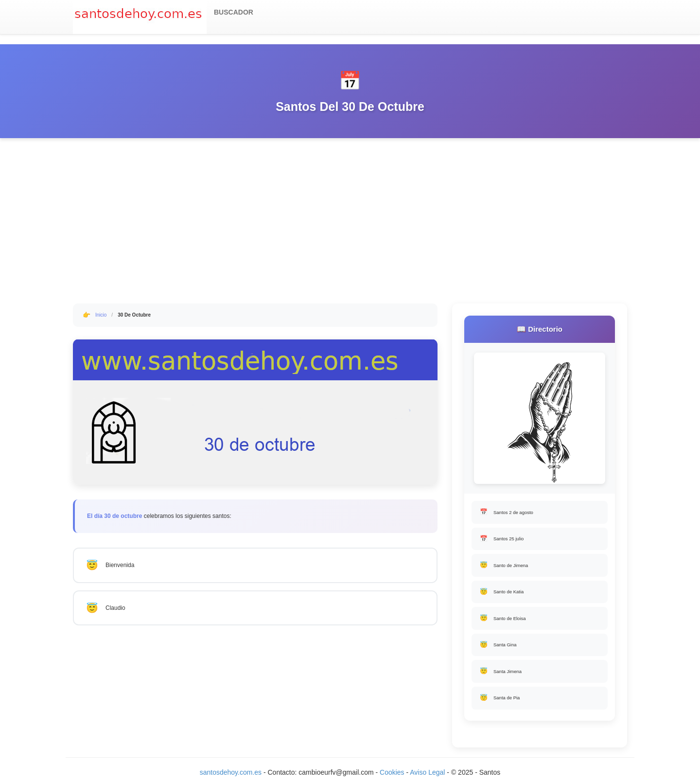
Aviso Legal (427, 772)
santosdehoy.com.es (231, 772)
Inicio (101, 315)
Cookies (393, 772)
